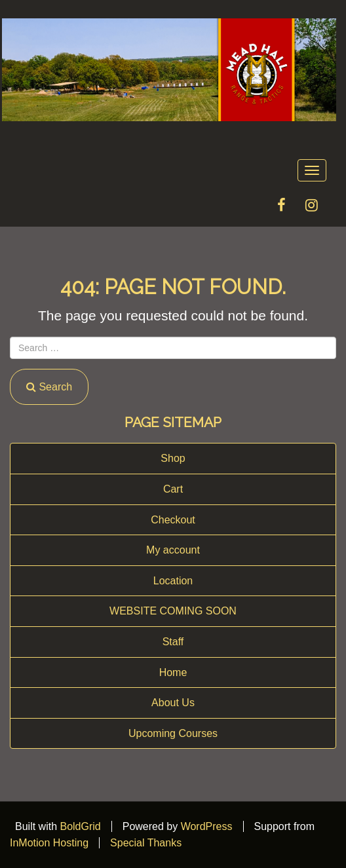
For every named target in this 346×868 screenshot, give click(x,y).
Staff (173, 642)
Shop (173, 458)
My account (173, 550)
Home (173, 672)
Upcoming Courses (173, 733)
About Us (173, 703)
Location (173, 581)
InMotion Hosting (49, 843)
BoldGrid (80, 826)
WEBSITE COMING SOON (173, 611)
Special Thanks (146, 843)
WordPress (207, 826)
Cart (173, 489)
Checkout (173, 520)
